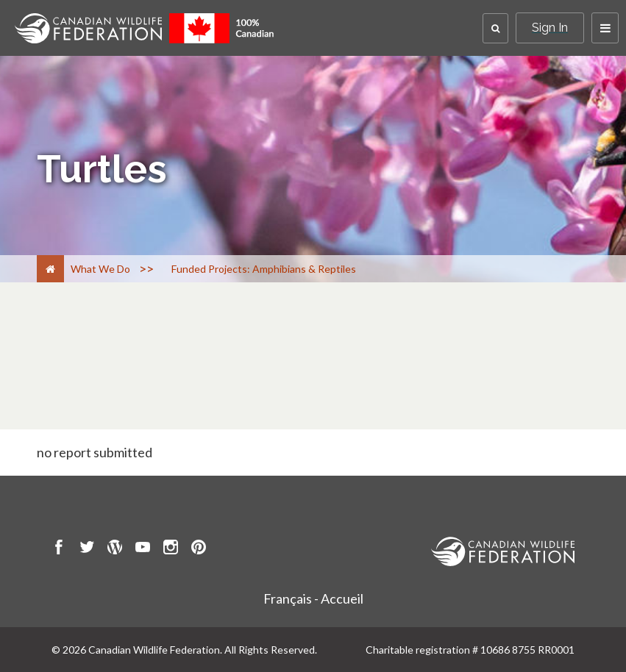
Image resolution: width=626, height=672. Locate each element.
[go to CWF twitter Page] (87, 549)
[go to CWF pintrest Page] (199, 549)
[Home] (50, 269)
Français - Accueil (313, 598)
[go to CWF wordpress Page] (115, 549)
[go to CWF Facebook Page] (59, 549)
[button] (495, 28)
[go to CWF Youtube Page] (143, 549)
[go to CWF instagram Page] (171, 549)
